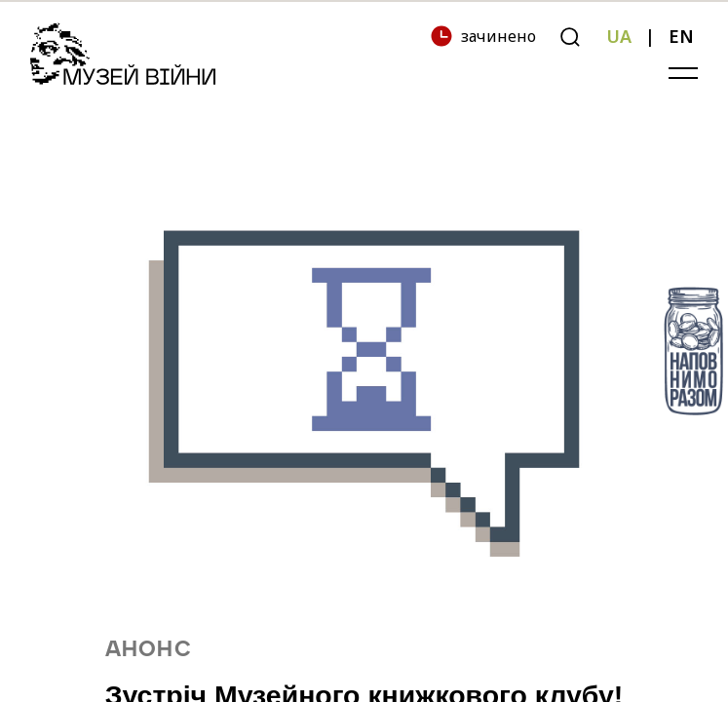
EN (681, 36)
